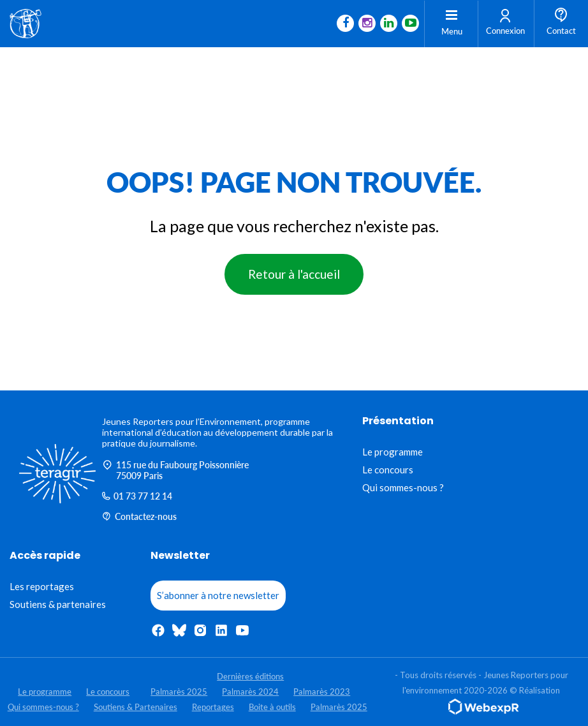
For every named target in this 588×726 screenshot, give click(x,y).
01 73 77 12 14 (137, 496)
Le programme (393, 452)
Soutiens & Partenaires (136, 707)
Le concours (388, 470)
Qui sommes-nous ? (403, 487)
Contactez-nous (139, 516)
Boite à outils (272, 707)
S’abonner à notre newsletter (218, 595)
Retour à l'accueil (294, 274)
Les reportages (42, 586)
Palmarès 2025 (179, 692)
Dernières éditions (250, 676)
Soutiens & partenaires (58, 604)
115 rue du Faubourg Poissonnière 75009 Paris (175, 470)
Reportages (213, 707)
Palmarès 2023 (322, 692)
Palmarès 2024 (250, 692)
